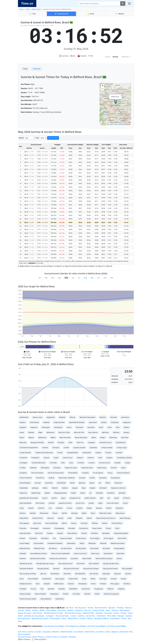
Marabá (33, 513)
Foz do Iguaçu (98, 473)
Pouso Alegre (25, 543)
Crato (71, 463)
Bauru (22, 437)
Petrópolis (106, 533)
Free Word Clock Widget (117, 626)
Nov (105, 278)
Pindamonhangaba (121, 533)
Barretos (116, 432)
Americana (125, 417)
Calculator (47, 632)
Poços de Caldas (66, 538)
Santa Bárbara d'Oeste (39, 553)
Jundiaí (91, 503)
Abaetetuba (24, 417)
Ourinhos (84, 523)
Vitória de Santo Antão (28, 599)
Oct (99, 278)
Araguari (23, 427)
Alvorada (114, 417)
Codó (100, 458)
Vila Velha (76, 594)
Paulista (60, 533)
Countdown (79, 632)
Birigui (103, 437)
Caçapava (91, 442)
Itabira (45, 488)
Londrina (59, 508)
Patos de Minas (25, 533)
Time (32, 14)
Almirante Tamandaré (87, 417)
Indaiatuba (24, 488)
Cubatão (117, 463)
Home (21, 9)
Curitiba (23, 468)
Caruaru (108, 453)
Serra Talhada (33, 579)
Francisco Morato (123, 473)
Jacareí (45, 498)
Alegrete (62, 417)
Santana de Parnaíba (38, 558)
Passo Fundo (97, 528)
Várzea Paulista (40, 594)
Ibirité (72, 483)
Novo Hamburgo (51, 523)
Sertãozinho (47, 579)
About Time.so (38, 637)
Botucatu (23, 442)
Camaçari (56, 448)
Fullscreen (126, 57)
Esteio (123, 468)
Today (25, 69)
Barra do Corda (64, 432)
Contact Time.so (52, 637)
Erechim (114, 468)
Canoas (60, 453)
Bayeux (31, 437)
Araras (69, 427)
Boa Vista (125, 437)
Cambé (66, 448)
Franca (110, 473)
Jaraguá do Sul (75, 498)
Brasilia (51, 442)
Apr (59, 278)
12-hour (108, 57)
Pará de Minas (117, 523)
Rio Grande (94, 548)
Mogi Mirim (24, 518)
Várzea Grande (25, 594)
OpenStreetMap (119, 124)
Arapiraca (34, 427)
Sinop (84, 579)
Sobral (93, 579)
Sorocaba (103, 579)
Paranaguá (35, 528)
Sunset (38, 632)
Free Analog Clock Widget (54, 626)
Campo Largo (122, 448)
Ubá (42, 589)
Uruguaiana (99, 589)
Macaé (89, 508)
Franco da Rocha (26, 478)
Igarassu (82, 483)
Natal (70, 518)
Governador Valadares (67, 478)
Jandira (54, 498)
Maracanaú (44, 513)
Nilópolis (79, 518)
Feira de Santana (37, 473)
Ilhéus (108, 483)
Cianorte (91, 458)
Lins (50, 508)
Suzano (123, 579)
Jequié (117, 498)
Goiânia (51, 478)
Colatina (109, 458)
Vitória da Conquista (111, 594)
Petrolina (94, 533)
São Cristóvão (94, 564)
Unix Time (22, 632)
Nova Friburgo (125, 518)
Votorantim (60, 599)
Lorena (69, 508)
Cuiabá (127, 463)
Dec (112, 278)
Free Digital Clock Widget (76, 626)
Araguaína (127, 422)
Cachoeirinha (121, 442)
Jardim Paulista (90, 498)
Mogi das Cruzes (105, 513)
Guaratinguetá (25, 483)
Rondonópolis (119, 548)
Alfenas (72, 417)
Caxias (56, 458)
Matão (84, 513)
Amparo (23, 422)
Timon (93, 584)
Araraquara (58, 427)
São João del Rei (43, 569)
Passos (108, 528)
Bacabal (31, 432)
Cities (27, 9)
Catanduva (35, 458)
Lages (100, 503)
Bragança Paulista (37, 442)
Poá (54, 538)
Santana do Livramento (58, 558)
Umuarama (86, 589)
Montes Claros (38, 518)
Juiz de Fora (80, 503)
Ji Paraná (126, 498)
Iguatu (92, 483)
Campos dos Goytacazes (44, 453)
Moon (91, 14)
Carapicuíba (87, 453)
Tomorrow (37, 69)
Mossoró (51, 518)
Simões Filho (73, 579)
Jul (79, 278)
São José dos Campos (91, 569)
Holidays (73, 637)
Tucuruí (33, 589)
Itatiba (73, 493)
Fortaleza (85, 473)
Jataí (102, 498)
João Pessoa (40, 503)
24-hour (115, 57)
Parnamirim (84, 528)
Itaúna (83, 493)
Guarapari (103, 478)
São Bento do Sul (26, 564)
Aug (85, 278)
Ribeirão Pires (25, 548)
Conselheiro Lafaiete (124, 458)
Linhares (41, 508)
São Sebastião (80, 574)
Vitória (97, 594)
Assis (118, 427)
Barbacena (50, 432)
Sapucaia (117, 574)
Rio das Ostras (66, 548)
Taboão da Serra (26, 584)
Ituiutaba (99, 493)
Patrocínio (39, 533)
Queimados (71, 543)
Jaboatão (122, 493)
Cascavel (119, 453)
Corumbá (53, 463)
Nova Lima (37, 523)
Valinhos (110, 589)
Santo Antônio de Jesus (104, 558)
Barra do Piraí (79, 432)
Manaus (23, 513)
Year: (37, 138)
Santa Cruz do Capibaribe (60, 553)
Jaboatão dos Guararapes (29, 498)
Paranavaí (46, 528)
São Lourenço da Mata (28, 574)
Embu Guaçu (102, 468)
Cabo (70, 442)
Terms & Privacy (24, 637)
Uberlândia (73, 589)
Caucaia (46, 458)
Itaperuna (23, 493)
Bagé (40, 432)
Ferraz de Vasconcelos (56, 473)
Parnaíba (72, 528)
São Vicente (94, 574)
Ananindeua (34, 422)
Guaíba (92, 478)
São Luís (43, 574)
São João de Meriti (26, 569)
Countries (100, 632)
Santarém (74, 558)
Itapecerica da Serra (118, 488)
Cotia (63, 463)
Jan (40, 278)
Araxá (101, 427)
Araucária (91, 427)
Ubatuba (51, 589)
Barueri (127, 432)
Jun (73, 278)
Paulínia (50, 533)
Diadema (33, 468)
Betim (94, 437)
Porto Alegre (95, 538)
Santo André (87, 558)
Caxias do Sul (68, 458)
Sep (92, 278)
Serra (22, 579)
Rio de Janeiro (81, 548)
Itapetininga (36, 493)
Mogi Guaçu (120, 513)
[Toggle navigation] (129, 3)
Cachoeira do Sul (105, 442)
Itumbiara (111, 493)
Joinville (52, 503)
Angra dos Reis (59, 422)
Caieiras (45, 448)
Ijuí (100, 483)
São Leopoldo (127, 569)
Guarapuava (115, 478)
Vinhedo (87, 594)
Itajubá (93, 488)
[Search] (99, 3)
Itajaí (84, 488)
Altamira (103, 417)
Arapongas (46, 427)
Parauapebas (59, 528)
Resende (103, 543)
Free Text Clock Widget (96, 626)
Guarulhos (49, 483)
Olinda (64, 523)
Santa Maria (108, 553)
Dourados (57, 468)
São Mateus (55, 574)
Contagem (24, 463)
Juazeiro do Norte (65, 503)
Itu (91, 493)
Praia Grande (38, 543)
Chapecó (80, 458)
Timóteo (103, 584)
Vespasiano (54, 594)
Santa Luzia (95, 553)
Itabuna (65, 488)
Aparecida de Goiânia (77, 422)
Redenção (92, 543)
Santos (119, 558)
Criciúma (81, 463)
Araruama (80, 427)
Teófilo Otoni (59, 584)
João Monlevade (26, 503)
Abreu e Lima (37, 417)
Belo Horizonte (65, 437)
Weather (120, 14)
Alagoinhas (51, 417)
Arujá (110, 427)
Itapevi (47, 493)
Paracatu (23, 528)
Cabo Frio (80, 442)
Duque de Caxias (71, 468)
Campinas (93, 448)
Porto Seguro (109, 538)
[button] (115, 102)
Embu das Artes (87, 468)
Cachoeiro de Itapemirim (29, 448)
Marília (64, 513)
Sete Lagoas (60, 579)
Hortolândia (61, 483)
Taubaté (47, 584)
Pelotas (84, 533)
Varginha (121, 589)
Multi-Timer (90, 632)
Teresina (71, 584)
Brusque (61, 442)
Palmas (105, 523)
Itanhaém (103, 488)
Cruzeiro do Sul (104, 463)
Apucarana (93, 422)
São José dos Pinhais (110, 569)
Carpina (98, 453)
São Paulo (67, 574)
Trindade (23, 589)
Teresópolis (82, 584)
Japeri (63, 498)
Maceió (109, 508)
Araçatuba (115, 422)
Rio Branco (53, 548)
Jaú (109, 498)
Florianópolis (73, 473)
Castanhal (23, 458)
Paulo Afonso (72, 533)
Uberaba (62, 589)
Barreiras (105, 432)
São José (56, 569)
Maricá (55, 513)
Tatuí (38, 584)
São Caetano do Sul (65, 564)
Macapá (99, 508)
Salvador (23, 553)
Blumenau (113, 437)
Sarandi (128, 574)
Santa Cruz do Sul (80, 553)
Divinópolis (45, 468)
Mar (53, 278)
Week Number (67, 632)
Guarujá (38, 483)
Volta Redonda (46, 599)
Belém (53, 437)
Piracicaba (33, 538)
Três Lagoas (115, 584)
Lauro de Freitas (113, 503)
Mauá (93, 513)
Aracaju (104, 422)
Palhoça (95, 523)
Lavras (125, 503)
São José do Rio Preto (71, 569)
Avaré (22, 432)
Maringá (74, 513)
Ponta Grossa (81, 538)
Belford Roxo (36, 9)
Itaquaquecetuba (60, 493)
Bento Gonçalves (81, 437)
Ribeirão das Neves (118, 543)
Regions (115, 632)
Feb (46, 278)
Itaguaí (75, 488)
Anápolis (46, 422)
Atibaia (126, 427)
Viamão (66, 594)
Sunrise (31, 632)
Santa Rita (120, 553)
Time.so (27, 3)
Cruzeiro (92, 463)
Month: (21, 138)
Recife (82, 543)
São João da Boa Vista (111, 564)
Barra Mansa (93, 432)
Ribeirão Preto (39, 548)
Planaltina (45, 538)
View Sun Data (53, 138)
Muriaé (61, 518)
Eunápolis (23, 473)
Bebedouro (42, 437)
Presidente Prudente (55, 543)
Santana (23, 558)
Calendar (64, 637)
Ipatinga (35, 488)
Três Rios (127, 584)
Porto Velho (122, 538)
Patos (117, 528)
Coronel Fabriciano (39, 463)
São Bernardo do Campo (45, 564)
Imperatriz (118, 483)
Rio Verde (106, 548)
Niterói (89, 518)
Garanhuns (40, 478)
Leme (22, 508)
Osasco (74, 523)
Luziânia (79, 508)
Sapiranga (106, 574)
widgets (25, 626)
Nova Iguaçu (24, 523)
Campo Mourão (25, 453)
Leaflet (110, 124)
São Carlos (81, 564)
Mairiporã (119, 508)
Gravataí (82, 478)
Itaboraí (55, 488)
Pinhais (22, 538)
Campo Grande (107, 448)
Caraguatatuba (72, 453)
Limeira (31, 508)
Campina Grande (79, 448)
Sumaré (114, 579)
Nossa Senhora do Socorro (106, 518)
